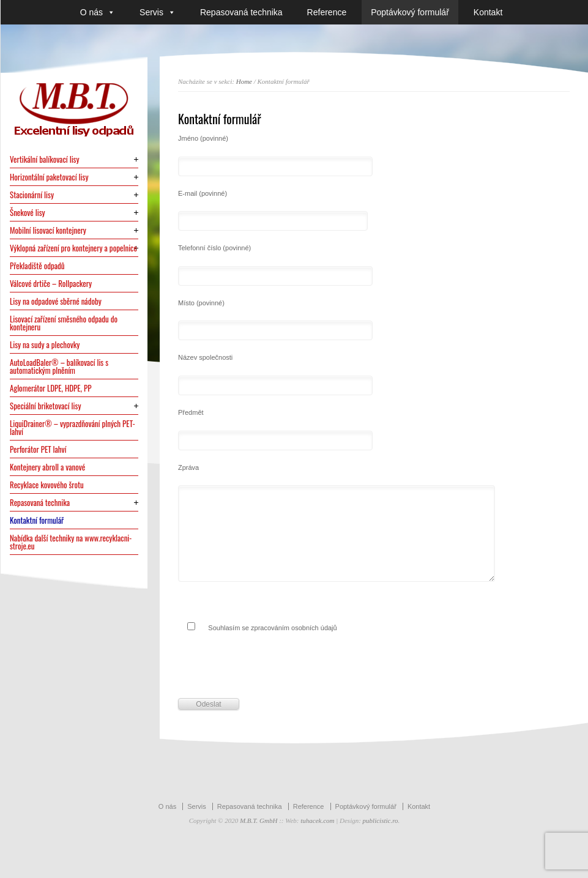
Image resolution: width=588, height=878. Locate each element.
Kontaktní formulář (37, 520)
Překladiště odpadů (37, 266)
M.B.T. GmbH (259, 820)
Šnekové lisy (28, 213)
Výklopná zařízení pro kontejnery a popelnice (73, 248)
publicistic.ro (381, 820)
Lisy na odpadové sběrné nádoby (56, 301)
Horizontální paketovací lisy (49, 177)
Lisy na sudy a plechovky (45, 345)
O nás (98, 12)
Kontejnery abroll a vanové (47, 467)
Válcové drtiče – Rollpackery (51, 284)
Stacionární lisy (32, 195)
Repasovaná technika (241, 12)
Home (244, 81)
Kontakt (488, 12)
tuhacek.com (317, 820)
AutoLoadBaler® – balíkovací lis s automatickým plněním (59, 366)
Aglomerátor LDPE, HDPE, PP (51, 388)
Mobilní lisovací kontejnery (48, 230)
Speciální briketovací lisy (46, 406)
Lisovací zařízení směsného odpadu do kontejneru (64, 323)
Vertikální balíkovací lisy (45, 159)
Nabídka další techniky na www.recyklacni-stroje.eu (71, 542)
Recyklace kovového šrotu (47, 485)
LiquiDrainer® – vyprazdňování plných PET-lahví (73, 428)
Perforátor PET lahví (38, 449)
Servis (158, 12)
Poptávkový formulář (410, 12)
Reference (327, 12)
